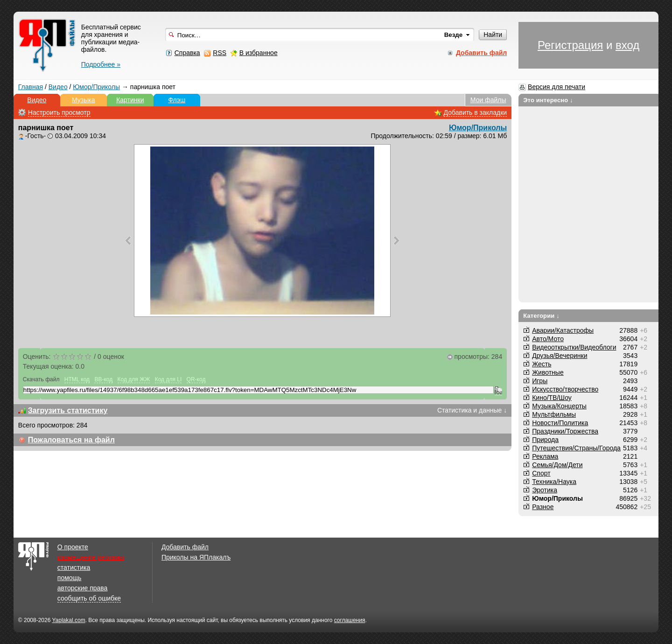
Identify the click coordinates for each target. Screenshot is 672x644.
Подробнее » (101, 64)
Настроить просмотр (59, 112)
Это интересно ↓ (548, 100)
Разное (543, 507)
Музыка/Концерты (559, 406)
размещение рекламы (91, 557)
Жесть (542, 364)
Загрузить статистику (68, 410)
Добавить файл (185, 547)
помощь (70, 578)
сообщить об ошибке (89, 598)
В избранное (259, 53)
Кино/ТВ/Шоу (552, 398)
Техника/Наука (554, 482)
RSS (220, 53)
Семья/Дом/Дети (557, 465)
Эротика (545, 490)
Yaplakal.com (68, 620)
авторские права (83, 588)
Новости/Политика (560, 423)
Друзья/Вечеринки (560, 356)
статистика (74, 567)
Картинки (130, 100)
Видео (58, 87)
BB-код (103, 379)
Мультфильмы (554, 414)
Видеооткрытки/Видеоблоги (574, 347)
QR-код (196, 379)
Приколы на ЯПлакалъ (196, 557)
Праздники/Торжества (565, 431)
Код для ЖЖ (134, 379)
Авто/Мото (548, 339)
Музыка (84, 100)
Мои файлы (488, 100)
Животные (548, 372)
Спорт (541, 473)
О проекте (73, 547)
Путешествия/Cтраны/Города (576, 448)
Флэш (177, 100)
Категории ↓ (541, 316)
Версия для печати (556, 87)
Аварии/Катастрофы (563, 330)
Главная (31, 87)
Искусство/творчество (565, 389)
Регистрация (570, 45)
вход (627, 45)
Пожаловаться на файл (71, 440)
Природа (545, 440)
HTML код (77, 379)
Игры (540, 381)
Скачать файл (41, 379)
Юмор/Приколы (96, 87)
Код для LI (168, 379)
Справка (187, 53)
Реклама (545, 456)
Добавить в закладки (476, 112)
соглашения (350, 620)
